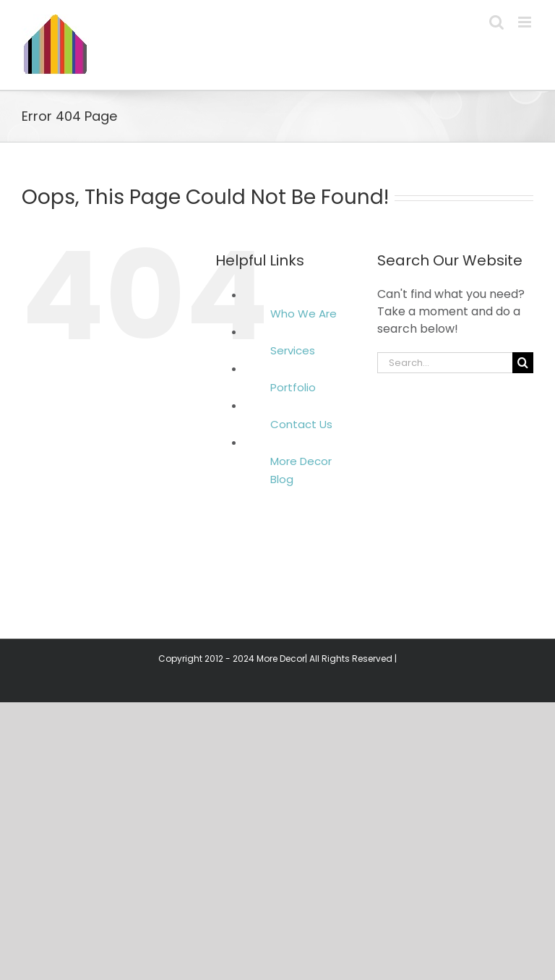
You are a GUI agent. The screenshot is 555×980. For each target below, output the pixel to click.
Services (293, 350)
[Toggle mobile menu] (526, 22)
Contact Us (301, 424)
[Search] (523, 363)
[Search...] (445, 363)
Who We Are (304, 314)
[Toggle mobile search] (496, 22)
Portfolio (293, 387)
